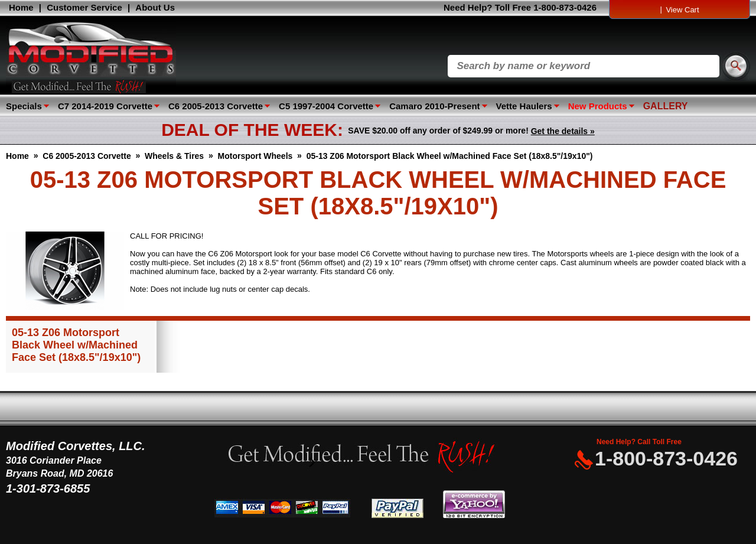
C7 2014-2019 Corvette (105, 106)
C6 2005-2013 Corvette (216, 106)
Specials (24, 106)
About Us (155, 7)
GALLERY (666, 106)
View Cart (682, 10)
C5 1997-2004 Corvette (326, 106)
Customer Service (84, 7)
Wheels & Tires (174, 156)
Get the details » (563, 131)
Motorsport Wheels (255, 156)
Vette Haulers (524, 106)
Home (21, 7)
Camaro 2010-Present (434, 106)
